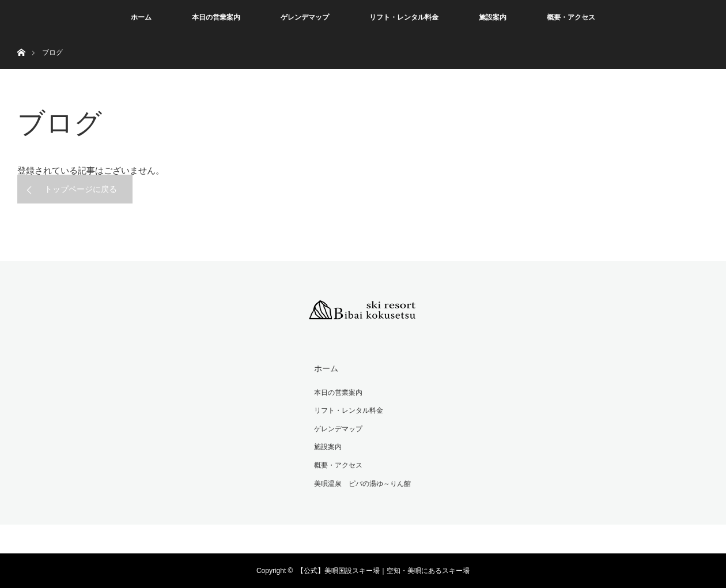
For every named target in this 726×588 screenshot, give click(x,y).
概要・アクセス (571, 17)
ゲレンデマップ (305, 17)
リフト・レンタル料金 (404, 17)
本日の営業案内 (216, 17)
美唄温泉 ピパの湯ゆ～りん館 (362, 484)
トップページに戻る (81, 189)
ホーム (141, 17)
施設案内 (493, 17)
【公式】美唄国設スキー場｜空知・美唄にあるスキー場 (383, 571)
